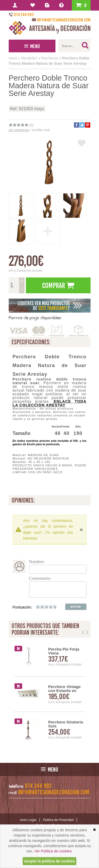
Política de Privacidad (58, 820)
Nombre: (37, 562)
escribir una (41, 130)
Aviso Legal (28, 820)
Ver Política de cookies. (54, 851)
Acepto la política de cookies (49, 861)
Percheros (49, 58)
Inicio (13, 58)
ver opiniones (19, 130)
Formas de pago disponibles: (35, 318)
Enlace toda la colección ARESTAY (50, 403)
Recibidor (29, 58)
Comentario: (40, 578)
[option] (50, 694)
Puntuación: (22, 607)
